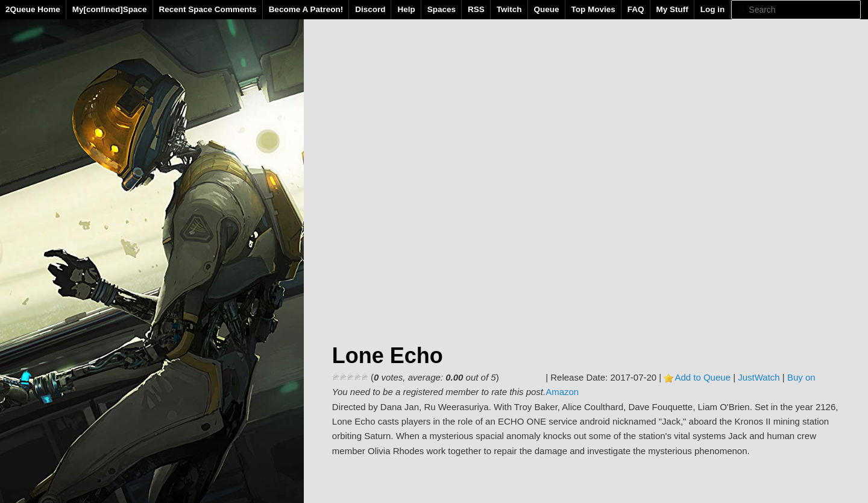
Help (406, 9)
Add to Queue (703, 377)
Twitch (509, 9)
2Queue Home (33, 9)
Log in (713, 9)
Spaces (442, 9)
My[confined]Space (110, 9)
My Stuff (672, 9)
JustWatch (759, 377)
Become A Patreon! (306, 9)
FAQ (636, 9)
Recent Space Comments (208, 9)
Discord (370, 9)
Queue (547, 9)
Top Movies (593, 9)
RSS (476, 9)
